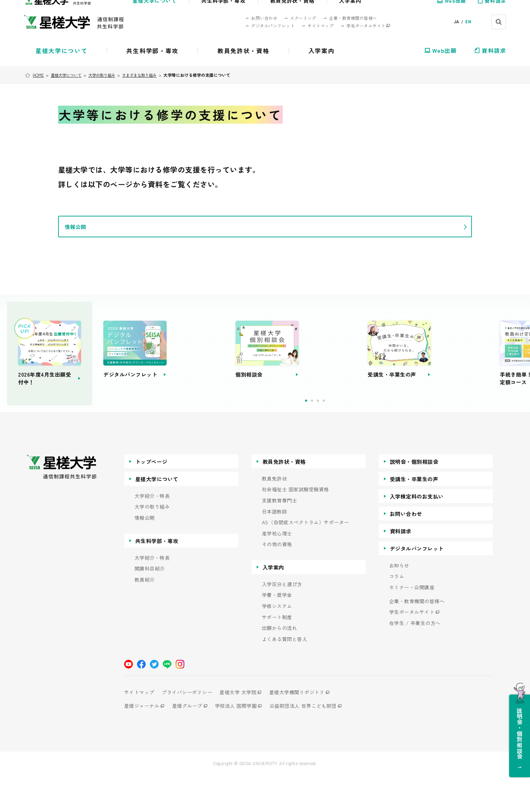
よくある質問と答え (285, 675)
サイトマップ (139, 728)
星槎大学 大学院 (244, 728)
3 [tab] (349, 437)
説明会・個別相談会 (414, 497)
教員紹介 (145, 616)
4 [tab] (355, 437)
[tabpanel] (228, 371)
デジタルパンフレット (417, 584)
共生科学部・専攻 (157, 577)
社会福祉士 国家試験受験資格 (295, 526)
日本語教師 (275, 547)
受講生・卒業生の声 (414, 515)
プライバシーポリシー (190, 728)
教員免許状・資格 (284, 497)
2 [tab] (343, 437)
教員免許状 (275, 514)
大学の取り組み (107, 75)
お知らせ (399, 601)
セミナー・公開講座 (412, 623)
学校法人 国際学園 (242, 742)
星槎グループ (190, 742)
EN (468, 22)
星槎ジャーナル (142, 742)
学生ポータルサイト (412, 648)
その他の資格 (277, 580)
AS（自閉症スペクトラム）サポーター (306, 558)
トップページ (151, 497)
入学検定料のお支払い (417, 532)
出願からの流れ (280, 664)
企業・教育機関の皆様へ (417, 637)
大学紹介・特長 (152, 532)
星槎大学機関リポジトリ (306, 728)
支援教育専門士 (280, 536)
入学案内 (273, 603)
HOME (39, 75)
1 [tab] (337, 437)
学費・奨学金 (277, 631)
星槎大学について (69, 75)
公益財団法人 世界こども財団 (312, 742)
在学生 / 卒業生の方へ (415, 659)
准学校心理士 (277, 569)
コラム (397, 612)
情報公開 (145, 554)
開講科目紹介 (150, 604)
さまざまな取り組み (147, 75)
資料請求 (401, 567)
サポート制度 (277, 653)
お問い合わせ (406, 549)
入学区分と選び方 (282, 620)
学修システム (277, 642)
